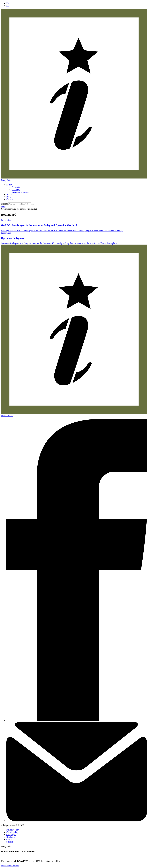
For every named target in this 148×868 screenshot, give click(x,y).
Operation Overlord (20, 192)
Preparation (17, 187)
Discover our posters (10, 866)
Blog (8, 197)
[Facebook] (77, 720)
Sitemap (10, 842)
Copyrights (11, 835)
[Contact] (77, 821)
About (9, 194)
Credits (9, 839)
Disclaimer (11, 837)
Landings (16, 190)
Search (4, 204)
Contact (10, 199)
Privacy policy (13, 830)
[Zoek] (33, 205)
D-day (9, 185)
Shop (3, 206)
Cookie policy (12, 832)
